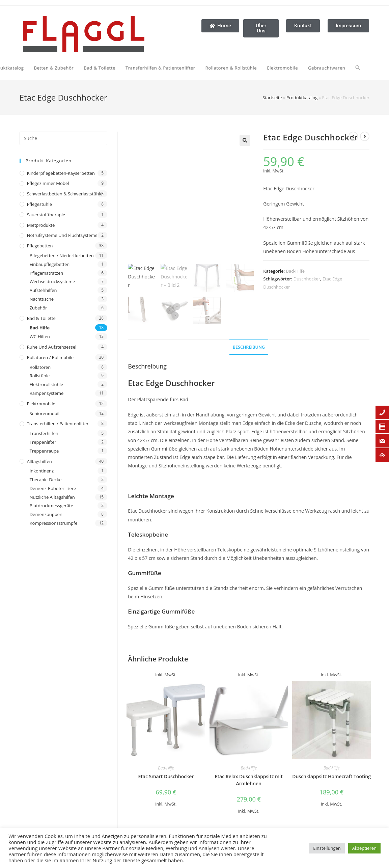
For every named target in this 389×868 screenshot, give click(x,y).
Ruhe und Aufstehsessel (52, 347)
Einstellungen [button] (327, 848)
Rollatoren (40, 367)
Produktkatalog (302, 98)
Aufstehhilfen (43, 290)
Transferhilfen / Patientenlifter (58, 424)
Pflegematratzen (47, 273)
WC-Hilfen (40, 336)
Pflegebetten (40, 246)
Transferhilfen (44, 433)
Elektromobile (41, 404)
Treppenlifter (43, 442)
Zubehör (38, 308)
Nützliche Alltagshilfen (52, 497)
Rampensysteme (47, 393)
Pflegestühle (40, 204)
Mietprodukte (41, 225)
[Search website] (246, 68)
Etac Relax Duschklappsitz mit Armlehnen (249, 780)
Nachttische (42, 299)
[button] (245, 140)
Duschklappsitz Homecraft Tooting (331, 776)
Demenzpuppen (46, 514)
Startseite (272, 98)
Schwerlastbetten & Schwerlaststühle (65, 194)
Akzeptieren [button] (364, 848)
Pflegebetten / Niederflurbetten (62, 255)
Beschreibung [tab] (249, 347)
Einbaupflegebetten (50, 264)
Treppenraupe (44, 451)
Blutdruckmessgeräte (51, 506)
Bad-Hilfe (40, 328)
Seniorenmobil (45, 413)
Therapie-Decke (46, 480)
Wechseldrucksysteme (52, 281)
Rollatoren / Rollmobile (50, 357)
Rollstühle (40, 376)
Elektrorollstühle (46, 384)
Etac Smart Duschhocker (166, 776)
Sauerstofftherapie (46, 215)
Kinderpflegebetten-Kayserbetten (61, 173)
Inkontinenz (42, 471)
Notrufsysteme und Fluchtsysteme (62, 235)
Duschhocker (307, 279)
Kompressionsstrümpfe (54, 523)
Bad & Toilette (41, 318)
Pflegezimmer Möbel (48, 183)
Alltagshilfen (39, 461)
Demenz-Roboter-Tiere (53, 488)
